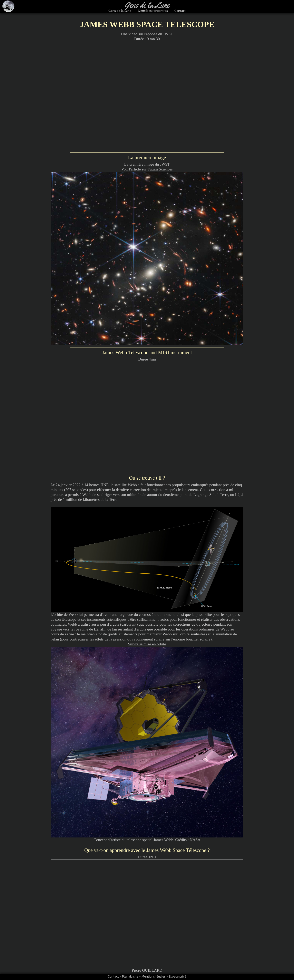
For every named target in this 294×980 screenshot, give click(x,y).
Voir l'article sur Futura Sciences (147, 169)
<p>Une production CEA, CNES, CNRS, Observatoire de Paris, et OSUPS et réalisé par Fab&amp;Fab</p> (148, 416)
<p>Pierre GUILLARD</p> (148, 914)
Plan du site (130, 976)
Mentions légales (154, 976)
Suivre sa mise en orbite (147, 644)
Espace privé (178, 976)
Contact (113, 976)
